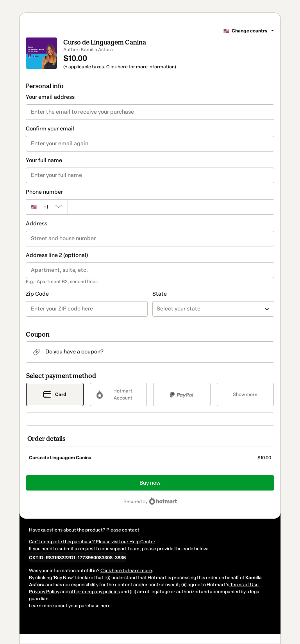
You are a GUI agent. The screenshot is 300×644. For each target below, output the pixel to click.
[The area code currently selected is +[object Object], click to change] (47, 207)
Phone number (44, 192)
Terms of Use (244, 585)
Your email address (50, 97)
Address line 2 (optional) (57, 255)
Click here (117, 67)
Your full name (44, 160)
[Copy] (77, 557)
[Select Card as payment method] (55, 394)
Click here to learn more (126, 571)
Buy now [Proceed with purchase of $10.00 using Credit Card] (150, 483)
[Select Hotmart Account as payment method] (119, 394)
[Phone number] (171, 207)
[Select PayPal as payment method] (182, 394)
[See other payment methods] (246, 394)
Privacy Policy (44, 592)
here (105, 606)
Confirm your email (50, 129)
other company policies (95, 592)
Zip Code (37, 294)
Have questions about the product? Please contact (84, 530)
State (160, 294)
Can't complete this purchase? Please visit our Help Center (92, 542)
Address (37, 224)
